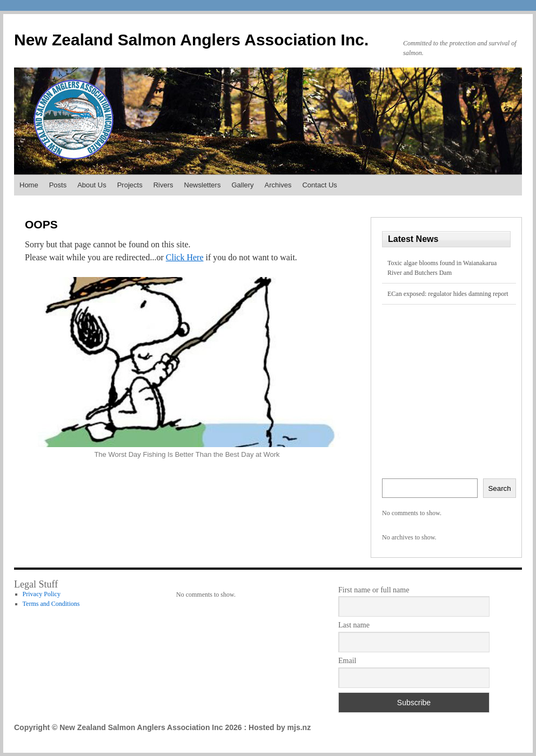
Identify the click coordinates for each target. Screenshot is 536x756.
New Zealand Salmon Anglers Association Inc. (191, 40)
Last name (354, 625)
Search (499, 488)
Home (29, 185)
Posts (58, 185)
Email (347, 661)
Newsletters (203, 185)
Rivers (163, 185)
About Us (92, 185)
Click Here (185, 257)
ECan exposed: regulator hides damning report (448, 294)
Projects (130, 185)
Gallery (242, 185)
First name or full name (374, 590)
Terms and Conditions (51, 604)
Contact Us (319, 185)
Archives (278, 185)
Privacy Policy (42, 594)
